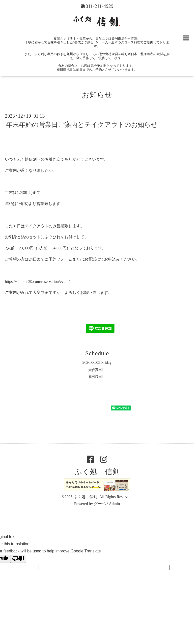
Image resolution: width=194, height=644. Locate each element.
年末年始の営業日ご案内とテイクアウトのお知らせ (82, 125)
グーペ (100, 504)
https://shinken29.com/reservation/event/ (37, 282)
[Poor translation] (18, 559)
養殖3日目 (97, 377)
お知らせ (97, 95)
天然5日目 (97, 370)
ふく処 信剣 (97, 472)
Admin (114, 504)
